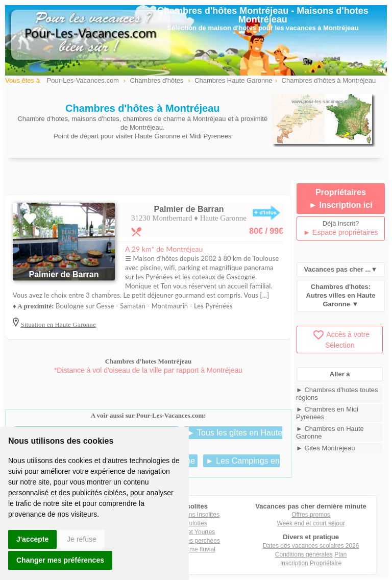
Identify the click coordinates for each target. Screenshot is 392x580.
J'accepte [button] (32, 539)
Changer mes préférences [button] (60, 560)
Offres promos (311, 515)
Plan (340, 554)
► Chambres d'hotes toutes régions (337, 394)
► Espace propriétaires (340, 232)
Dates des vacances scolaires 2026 (311, 546)
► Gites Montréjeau (325, 448)
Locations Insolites (194, 515)
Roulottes (194, 523)
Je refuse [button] (82, 539)
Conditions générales (304, 554)
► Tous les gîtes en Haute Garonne (207, 438)
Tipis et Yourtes (194, 532)
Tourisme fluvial (194, 549)
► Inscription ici (340, 205)
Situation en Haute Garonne (58, 324)
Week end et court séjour (311, 523)
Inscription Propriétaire (311, 563)
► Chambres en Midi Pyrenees (327, 413)
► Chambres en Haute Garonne (330, 432)
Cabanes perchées (194, 541)
